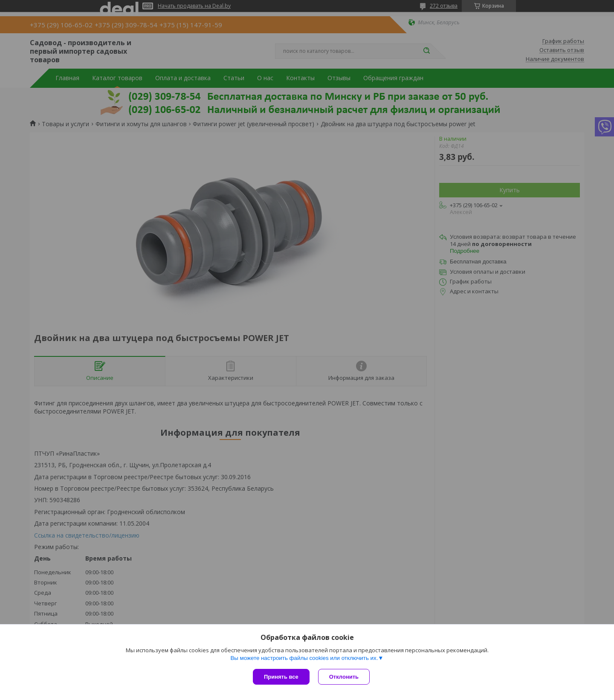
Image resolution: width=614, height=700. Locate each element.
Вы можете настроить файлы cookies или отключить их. (304, 658)
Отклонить (344, 677)
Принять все (281, 677)
